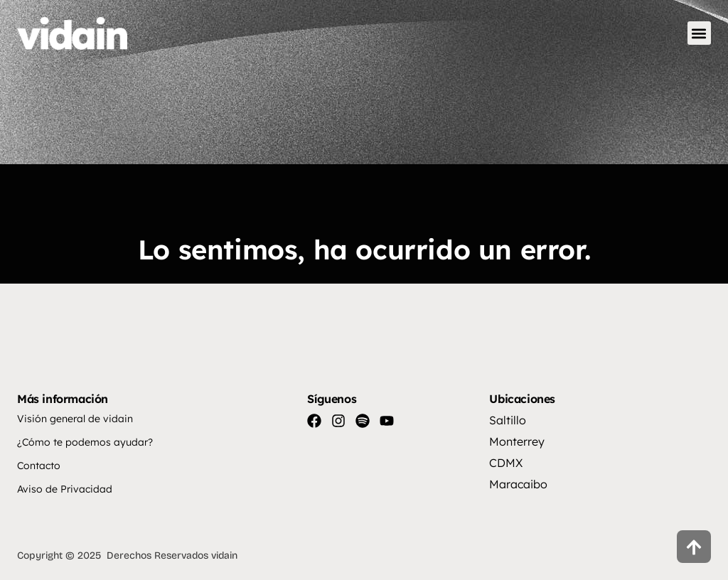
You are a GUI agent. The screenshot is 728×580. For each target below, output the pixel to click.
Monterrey (517, 441)
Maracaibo (518, 484)
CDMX (506, 463)
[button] (699, 33)
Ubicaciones (522, 399)
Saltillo (508, 420)
